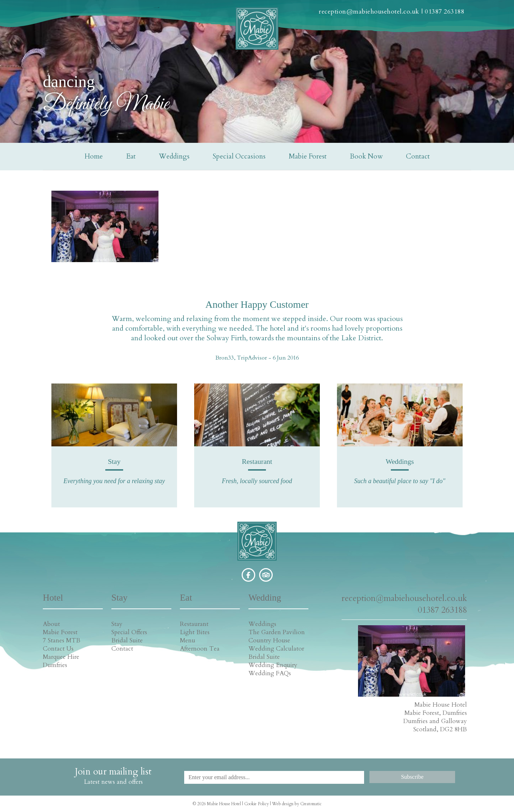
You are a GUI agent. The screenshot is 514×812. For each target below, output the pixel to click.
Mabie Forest (308, 156)
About (51, 624)
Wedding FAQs (270, 673)
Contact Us (58, 649)
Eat (131, 156)
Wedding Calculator (276, 649)
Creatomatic (311, 804)
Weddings (174, 156)
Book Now (366, 156)
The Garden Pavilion (277, 632)
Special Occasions (239, 156)
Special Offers (129, 632)
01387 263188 (444, 12)
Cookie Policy (256, 804)
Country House (269, 640)
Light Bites (195, 632)
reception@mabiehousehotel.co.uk (369, 12)
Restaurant (194, 624)
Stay (117, 624)
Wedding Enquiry (273, 665)
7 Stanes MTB (62, 640)
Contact (418, 156)
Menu (188, 640)
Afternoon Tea (200, 649)
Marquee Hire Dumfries (61, 661)
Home (94, 156)
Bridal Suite (127, 640)
